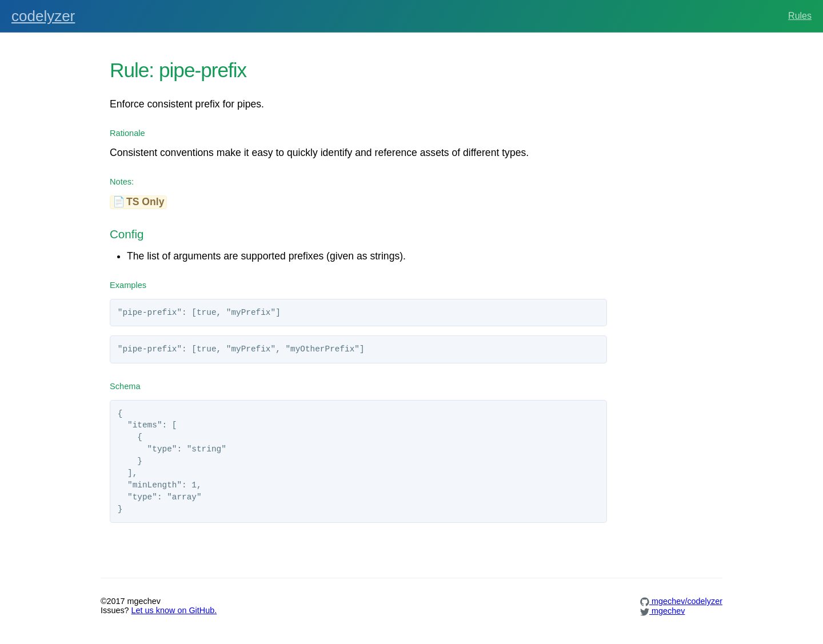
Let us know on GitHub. (174, 610)
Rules (800, 16)
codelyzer (43, 16)
